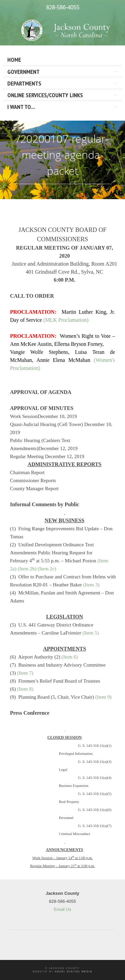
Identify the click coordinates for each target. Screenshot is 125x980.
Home (14, 60)
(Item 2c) (47, 569)
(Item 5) (90, 633)
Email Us (62, 909)
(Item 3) (91, 585)
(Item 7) (25, 673)
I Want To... (21, 107)
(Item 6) (70, 657)
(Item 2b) (27, 569)
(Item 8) (25, 689)
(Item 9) (103, 697)
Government (23, 72)
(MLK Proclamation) (66, 320)
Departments (24, 83)
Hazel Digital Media (73, 971)
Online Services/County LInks (45, 95)
